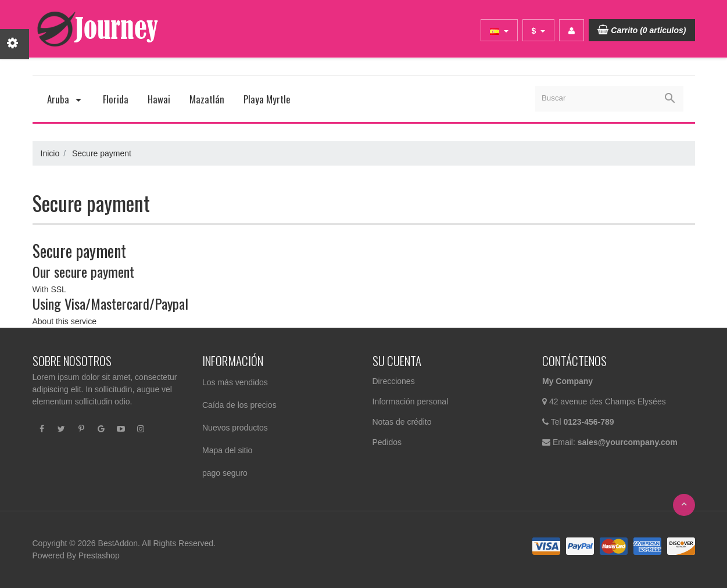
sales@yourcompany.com (628, 442)
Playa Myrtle (267, 99)
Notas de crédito (402, 422)
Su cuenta (397, 361)
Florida (116, 99)
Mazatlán (207, 99)
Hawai (159, 99)
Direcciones (394, 381)
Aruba (65, 99)
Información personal (411, 401)
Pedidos (387, 442)
